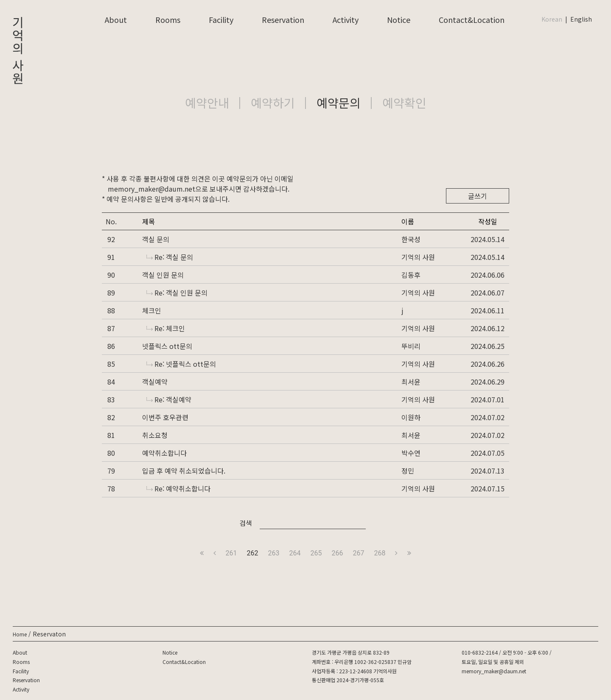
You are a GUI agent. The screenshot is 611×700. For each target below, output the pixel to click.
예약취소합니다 (164, 453)
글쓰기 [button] (478, 196)
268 (380, 553)
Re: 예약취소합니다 (178, 488)
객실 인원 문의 (163, 275)
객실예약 (155, 382)
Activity (346, 20)
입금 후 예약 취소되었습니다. (184, 471)
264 (295, 553)
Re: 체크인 (166, 328)
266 (337, 553)
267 (358, 553)
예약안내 (207, 103)
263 (274, 553)
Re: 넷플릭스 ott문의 (181, 364)
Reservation (283, 20)
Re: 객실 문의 (170, 257)
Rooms (168, 20)
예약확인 (404, 103)
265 (316, 553)
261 (231, 553)
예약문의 (339, 103)
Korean (552, 19)
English (581, 19)
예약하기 (273, 103)
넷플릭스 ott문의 (167, 346)
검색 (246, 523)
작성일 (488, 221)
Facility (221, 20)
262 (253, 553)
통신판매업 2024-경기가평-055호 (348, 680)
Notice (399, 20)
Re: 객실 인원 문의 (177, 293)
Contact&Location (472, 20)
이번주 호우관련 (165, 417)
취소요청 (155, 435)
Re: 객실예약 (169, 399)
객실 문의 (156, 239)
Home (20, 634)
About (116, 20)
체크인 (152, 310)
